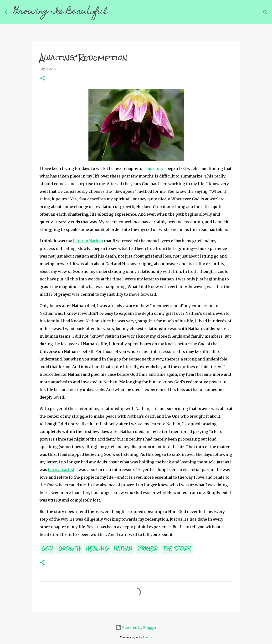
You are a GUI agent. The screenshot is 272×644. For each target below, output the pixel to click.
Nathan (123, 548)
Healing (97, 548)
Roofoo (147, 637)
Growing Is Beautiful (60, 12)
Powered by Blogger (136, 628)
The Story (177, 548)
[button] (42, 79)
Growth (69, 548)
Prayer (148, 548)
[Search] (114, 12)
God (47, 548)
